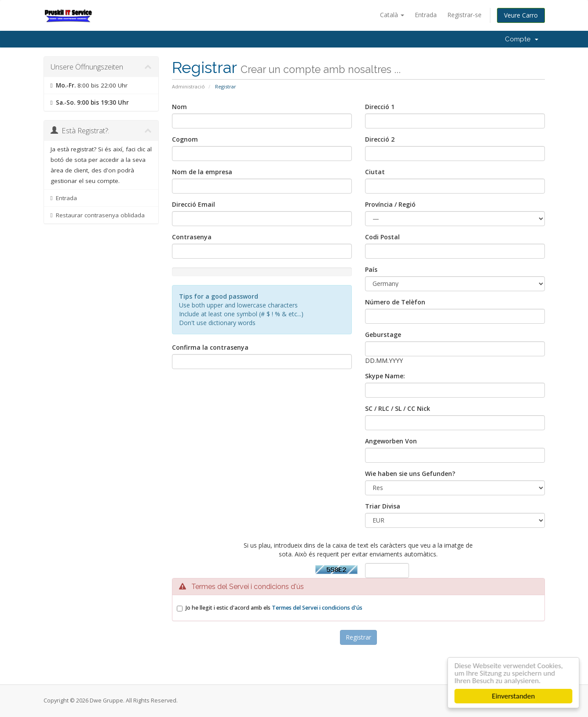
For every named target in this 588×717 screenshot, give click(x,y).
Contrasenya (192, 237)
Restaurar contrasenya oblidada (98, 215)
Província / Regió (390, 204)
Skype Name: (385, 376)
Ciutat (375, 172)
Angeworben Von (391, 441)
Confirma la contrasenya (210, 347)
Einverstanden (515, 696)
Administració (188, 86)
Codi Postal (382, 237)
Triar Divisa (383, 506)
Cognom (185, 139)
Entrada (426, 15)
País (371, 269)
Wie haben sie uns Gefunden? (410, 474)
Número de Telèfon (395, 302)
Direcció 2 (380, 139)
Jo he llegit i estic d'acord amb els (274, 608)
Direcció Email (194, 204)
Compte (522, 39)
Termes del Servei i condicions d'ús (317, 608)
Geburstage (383, 335)
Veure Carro (521, 15)
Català (392, 15)
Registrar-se (464, 15)
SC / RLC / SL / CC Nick (398, 408)
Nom (179, 107)
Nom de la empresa (202, 172)
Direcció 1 (380, 107)
